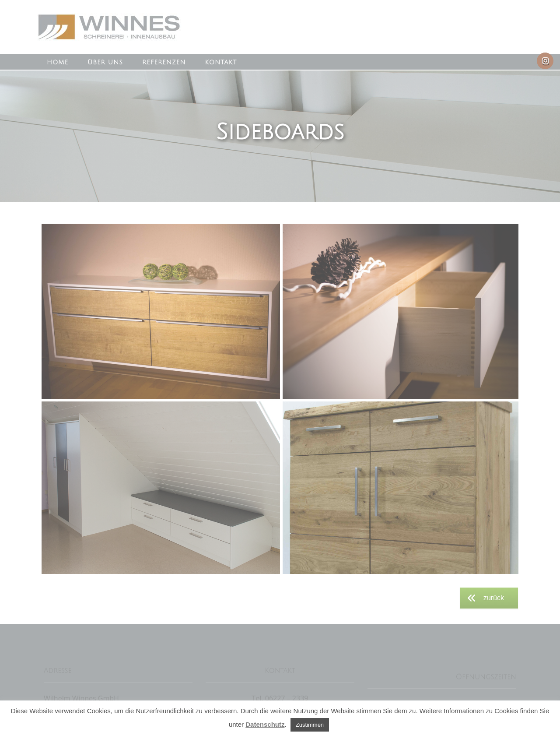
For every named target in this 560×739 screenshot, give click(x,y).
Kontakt (221, 62)
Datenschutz (265, 724)
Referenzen (164, 62)
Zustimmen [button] (310, 725)
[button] (161, 311)
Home (58, 62)
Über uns (105, 62)
